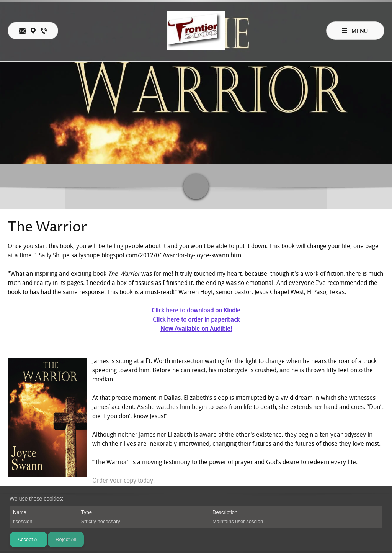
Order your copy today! (123, 480)
